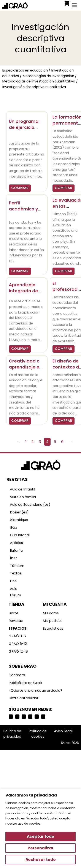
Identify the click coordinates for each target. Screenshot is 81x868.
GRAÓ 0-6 (17, 636)
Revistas (16, 621)
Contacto (17, 675)
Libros (14, 613)
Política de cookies (38, 734)
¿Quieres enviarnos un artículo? (35, 691)
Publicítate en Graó (25, 683)
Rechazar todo (41, 860)
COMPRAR (20, 188)
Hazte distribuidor (24, 698)
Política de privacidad (12, 734)
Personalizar (41, 848)
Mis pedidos (53, 621)
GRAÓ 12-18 (18, 651)
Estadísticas (53, 628)
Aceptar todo (40, 836)
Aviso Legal (63, 731)
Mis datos (51, 613)
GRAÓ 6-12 (18, 644)
